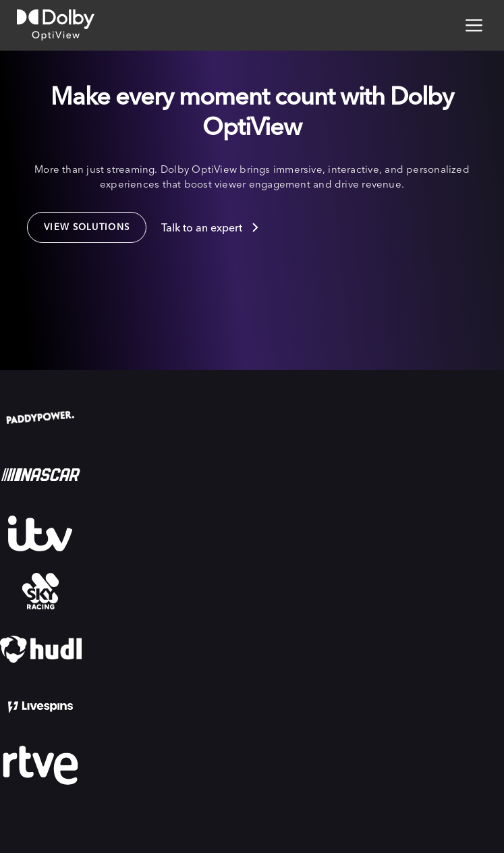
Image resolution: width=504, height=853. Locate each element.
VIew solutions (87, 227)
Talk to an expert (202, 227)
